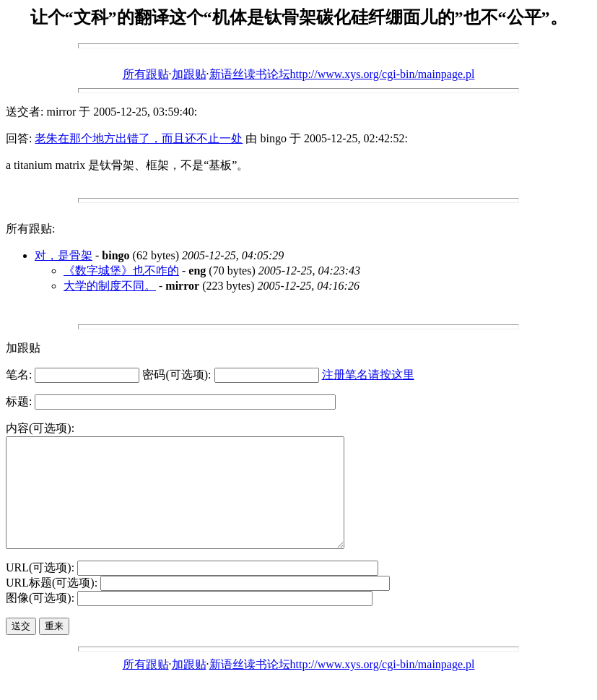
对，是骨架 (64, 255)
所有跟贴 (146, 74)
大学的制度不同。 (110, 286)
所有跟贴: (30, 229)
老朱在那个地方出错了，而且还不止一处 (139, 138)
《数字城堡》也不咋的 (121, 271)
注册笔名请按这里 (368, 375)
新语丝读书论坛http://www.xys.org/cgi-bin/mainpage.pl (342, 74)
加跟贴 (189, 74)
